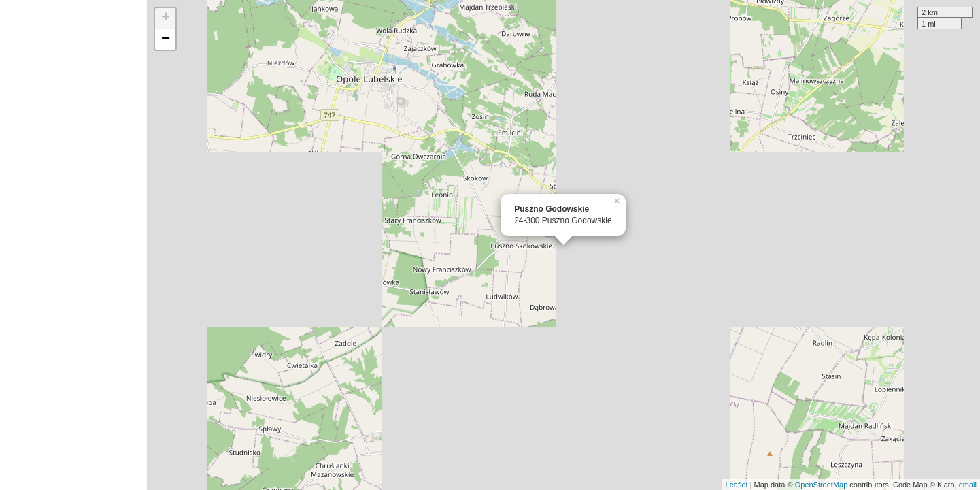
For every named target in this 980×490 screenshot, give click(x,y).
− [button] (166, 39)
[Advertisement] (73, 245)
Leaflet (737, 485)
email (968, 485)
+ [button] (166, 18)
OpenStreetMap (822, 485)
